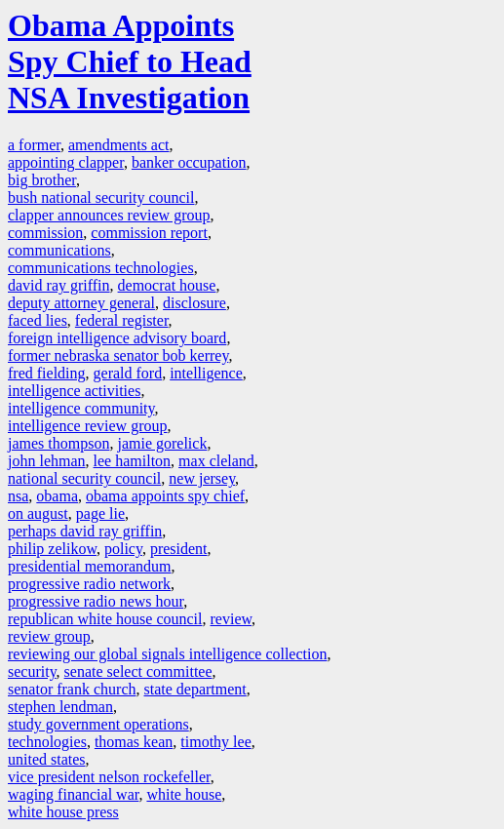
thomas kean (134, 742)
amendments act (119, 145)
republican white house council (105, 619)
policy (123, 549)
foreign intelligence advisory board (117, 338)
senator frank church (72, 689)
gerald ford (128, 373)
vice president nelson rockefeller (109, 777)
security (32, 671)
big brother (42, 180)
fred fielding (47, 373)
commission (45, 233)
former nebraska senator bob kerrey (118, 355)
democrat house (167, 285)
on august (38, 513)
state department (195, 689)
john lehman (47, 461)
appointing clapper (66, 162)
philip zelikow (52, 549)
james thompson (58, 443)
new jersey (202, 478)
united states (47, 759)
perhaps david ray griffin (85, 531)
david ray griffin (59, 285)
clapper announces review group (109, 215)
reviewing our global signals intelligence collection (167, 654)
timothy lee (215, 742)
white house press (63, 812)
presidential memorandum (90, 566)
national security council (84, 478)
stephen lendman (60, 707)
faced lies (38, 320)
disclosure (194, 303)
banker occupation (189, 162)
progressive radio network (89, 584)
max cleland (216, 461)
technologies (47, 742)
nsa (18, 496)
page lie (100, 513)
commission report (149, 233)
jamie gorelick (162, 443)
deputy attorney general (81, 303)
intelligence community (81, 408)
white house (184, 794)
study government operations (98, 724)
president (179, 549)
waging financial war (73, 794)
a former (34, 145)
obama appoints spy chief (165, 496)
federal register (122, 320)
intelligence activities (74, 391)
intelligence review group (88, 426)
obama (57, 496)
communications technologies (101, 268)
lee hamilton (133, 461)
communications (59, 250)
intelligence (206, 373)
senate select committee (138, 671)
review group (49, 636)
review (232, 619)
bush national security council (101, 197)
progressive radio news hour (96, 601)
